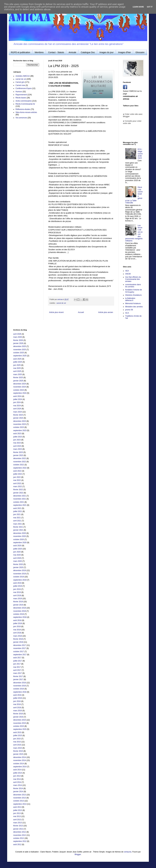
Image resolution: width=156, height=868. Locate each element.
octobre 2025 (19, 353)
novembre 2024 (20, 387)
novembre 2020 (20, 536)
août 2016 (17, 695)
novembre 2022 (20, 462)
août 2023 (17, 434)
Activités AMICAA (23, 76)
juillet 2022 (18, 474)
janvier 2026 (18, 343)
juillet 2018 (18, 623)
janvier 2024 (18, 418)
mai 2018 (17, 630)
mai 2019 (17, 592)
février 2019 (18, 602)
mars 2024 (18, 412)
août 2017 (17, 658)
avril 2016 (17, 708)
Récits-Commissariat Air (25, 104)
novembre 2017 (20, 648)
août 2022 (17, 471)
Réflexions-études (23, 109)
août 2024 (17, 396)
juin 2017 (17, 664)
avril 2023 (17, 446)
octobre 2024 (19, 390)
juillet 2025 (18, 362)
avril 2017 (17, 670)
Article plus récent (56, 312)
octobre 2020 (19, 539)
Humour (19, 92)
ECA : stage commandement (140, 154)
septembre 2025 (20, 356)
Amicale (72, 52)
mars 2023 (18, 449)
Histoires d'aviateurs (133, 295)
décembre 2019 (20, 570)
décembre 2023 (20, 421)
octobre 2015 (19, 726)
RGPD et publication (20, 52)
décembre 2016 (20, 683)
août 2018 (17, 620)
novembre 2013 (20, 798)
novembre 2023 (20, 424)
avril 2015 (17, 745)
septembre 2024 (20, 393)
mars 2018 (18, 636)
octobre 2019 (19, 577)
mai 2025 (17, 368)
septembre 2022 (20, 468)
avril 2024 (17, 409)
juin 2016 (17, 701)
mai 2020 (17, 555)
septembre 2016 (20, 692)
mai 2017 (17, 667)
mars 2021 (18, 524)
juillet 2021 (18, 511)
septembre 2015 (20, 729)
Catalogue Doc (88, 52)
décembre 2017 (20, 645)
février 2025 (18, 378)
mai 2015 (17, 742)
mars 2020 (18, 561)
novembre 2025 (20, 350)
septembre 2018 (20, 617)
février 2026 (18, 340)
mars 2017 (18, 673)
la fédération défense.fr (130, 299)
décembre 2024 (20, 384)
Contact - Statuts (56, 52)
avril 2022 (17, 483)
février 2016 (18, 714)
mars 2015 (18, 748)
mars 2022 (18, 487)
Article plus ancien (106, 312)
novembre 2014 (20, 760)
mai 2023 (17, 443)
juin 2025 (17, 365)
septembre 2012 (20, 841)
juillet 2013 (18, 810)
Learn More (138, 7)
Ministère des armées (134, 307)
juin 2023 (17, 440)
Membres (39, 52)
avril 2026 (17, 334)
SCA (127, 313)
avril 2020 (17, 558)
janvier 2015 (18, 754)
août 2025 (17, 359)
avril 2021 (17, 521)
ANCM (128, 274)
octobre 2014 (19, 764)
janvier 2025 (18, 381)
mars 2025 (18, 374)
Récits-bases (21, 98)
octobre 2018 (19, 614)
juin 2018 (17, 626)
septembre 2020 (20, 543)
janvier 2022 (18, 493)
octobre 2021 (19, 502)
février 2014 (18, 788)
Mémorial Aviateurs (133, 303)
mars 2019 (18, 599)
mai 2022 (17, 480)
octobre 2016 (19, 689)
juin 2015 (17, 739)
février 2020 (18, 564)
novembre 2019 (20, 574)
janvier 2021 (18, 530)
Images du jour (107, 52)
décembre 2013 (20, 795)
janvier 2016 (18, 717)
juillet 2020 (18, 549)
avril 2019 (17, 596)
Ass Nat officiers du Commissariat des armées (133, 279)
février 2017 (18, 676)
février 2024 (18, 415)
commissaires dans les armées (133, 286)
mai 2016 (17, 704)
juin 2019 (17, 589)
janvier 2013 (18, 829)
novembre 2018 (20, 611)
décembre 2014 (20, 757)
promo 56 (129, 310)
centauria (128, 852)
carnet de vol (61, 303)
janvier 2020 (18, 567)
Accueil (81, 312)
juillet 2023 (18, 437)
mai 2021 (17, 518)
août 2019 (17, 583)
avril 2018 (17, 633)
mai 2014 (17, 779)
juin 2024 (17, 402)
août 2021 (17, 508)
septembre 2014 (20, 767)
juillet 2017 (18, 661)
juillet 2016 (18, 698)
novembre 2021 (20, 499)
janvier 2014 (18, 792)
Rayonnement (21, 95)
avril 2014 (17, 782)
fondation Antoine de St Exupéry (134, 291)
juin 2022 (17, 477)
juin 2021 (17, 514)
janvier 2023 (18, 455)
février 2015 (18, 751)
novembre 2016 (20, 686)
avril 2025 (17, 371)
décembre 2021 (20, 496)
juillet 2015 (18, 735)
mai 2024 (17, 406)
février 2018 (18, 639)
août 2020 (17, 546)
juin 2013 (17, 813)
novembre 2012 (20, 835)
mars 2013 (18, 823)
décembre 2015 (20, 720)
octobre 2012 (19, 838)
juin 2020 (17, 552)
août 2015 (17, 732)
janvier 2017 (18, 679)
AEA (127, 271)
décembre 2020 (20, 533)
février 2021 (18, 527)
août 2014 (17, 770)
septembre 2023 (20, 430)
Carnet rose (20, 85)
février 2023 (18, 452)
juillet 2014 (18, 773)
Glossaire (140, 52)
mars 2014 (18, 785)
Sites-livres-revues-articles (26, 112)
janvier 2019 (18, 605)
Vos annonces (21, 118)
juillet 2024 (18, 399)
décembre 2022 (20, 458)
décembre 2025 (20, 346)
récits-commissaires (24, 101)
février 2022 (18, 490)
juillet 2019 (18, 586)
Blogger (78, 854)
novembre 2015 (20, 723)
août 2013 (17, 807)
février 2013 (18, 826)
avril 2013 (17, 820)
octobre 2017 (19, 652)
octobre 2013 (19, 801)
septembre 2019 (20, 580)
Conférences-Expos (24, 88)
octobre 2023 (19, 427)
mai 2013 (17, 816)
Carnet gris (20, 82)
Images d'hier (125, 52)
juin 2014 (17, 776)
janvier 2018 (18, 642)
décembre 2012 (20, 832)
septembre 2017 (20, 655)
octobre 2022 (19, 465)
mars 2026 (18, 337)
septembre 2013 (20, 804)
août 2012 (17, 844)
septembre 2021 (20, 505)
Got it (150, 7)
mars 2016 (18, 711)
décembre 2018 (20, 608)
